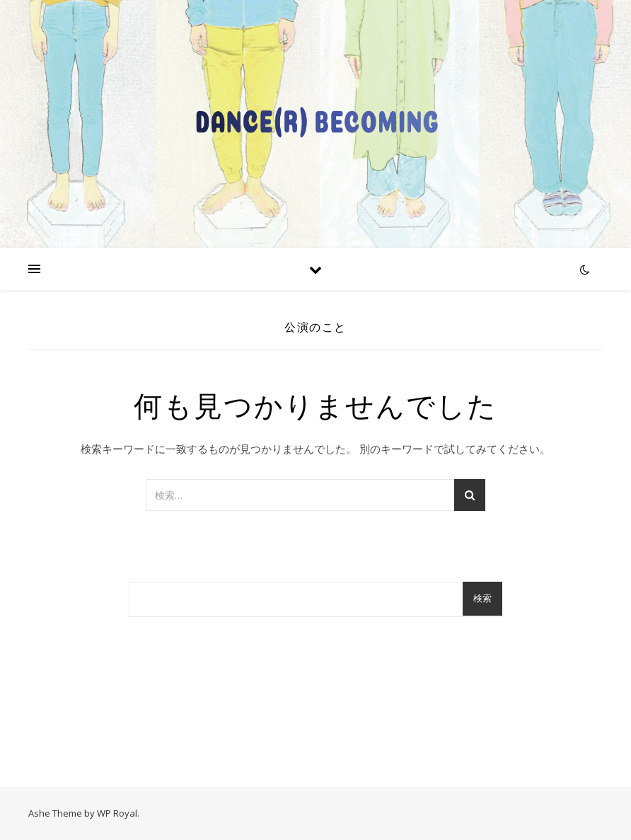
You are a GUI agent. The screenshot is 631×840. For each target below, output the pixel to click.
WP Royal (117, 813)
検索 (482, 598)
